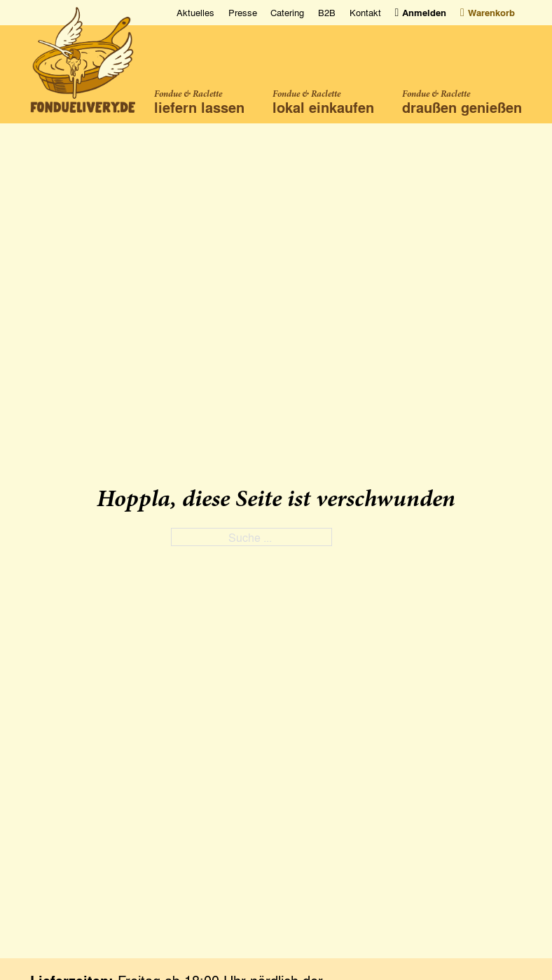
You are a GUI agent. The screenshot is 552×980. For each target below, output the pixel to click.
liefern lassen (199, 107)
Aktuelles (195, 12)
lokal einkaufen (323, 107)
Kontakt (365, 12)
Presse (243, 12)
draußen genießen (462, 107)
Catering (287, 12)
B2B (327, 12)
